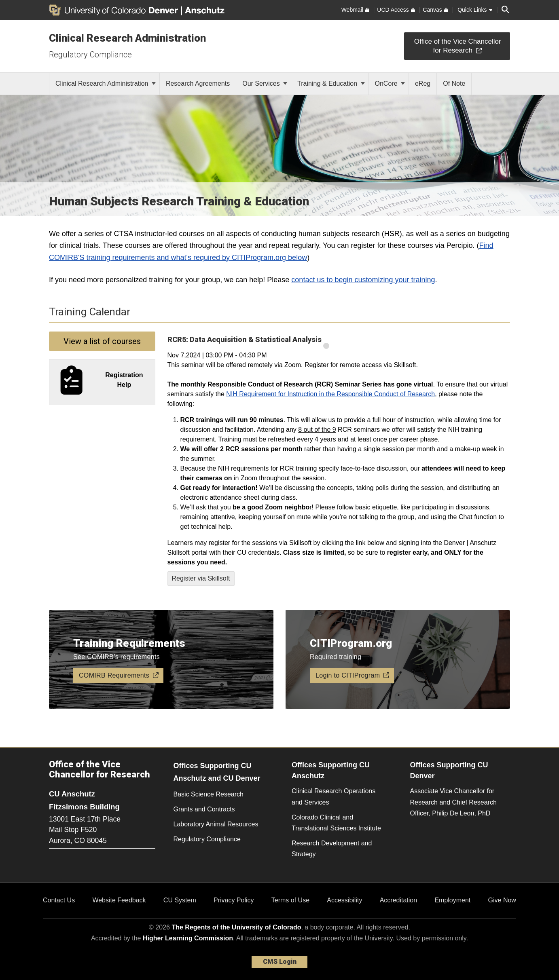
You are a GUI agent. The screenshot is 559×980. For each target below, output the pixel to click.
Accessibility (344, 900)
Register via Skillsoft (201, 578)
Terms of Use (290, 900)
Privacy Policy (234, 900)
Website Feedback (119, 900)
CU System (180, 900)
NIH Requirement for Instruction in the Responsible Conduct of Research (330, 394)
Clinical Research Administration (127, 38)
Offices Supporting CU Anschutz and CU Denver (217, 772)
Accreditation (399, 900)
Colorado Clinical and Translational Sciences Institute (336, 823)
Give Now (502, 900)
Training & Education (331, 83)
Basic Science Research (209, 794)
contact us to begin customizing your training (363, 280)
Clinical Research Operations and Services (333, 796)
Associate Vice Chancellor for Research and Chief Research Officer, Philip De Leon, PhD (453, 802)
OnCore (390, 83)
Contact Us (59, 900)
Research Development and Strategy (332, 849)
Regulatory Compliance (90, 55)
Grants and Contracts (204, 809)
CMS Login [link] (280, 962)
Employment (452, 900)
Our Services (265, 83)
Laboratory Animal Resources (216, 824)
